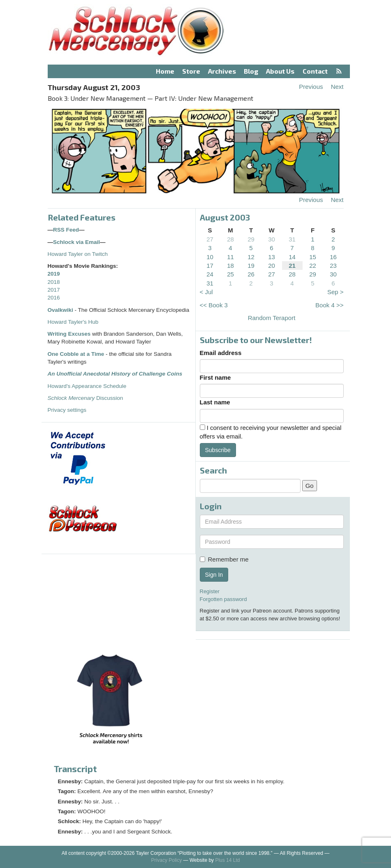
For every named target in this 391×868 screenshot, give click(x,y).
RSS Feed (66, 230)
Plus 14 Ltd (227, 860)
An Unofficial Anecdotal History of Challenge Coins (115, 374)
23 (333, 266)
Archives (222, 71)
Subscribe (218, 450)
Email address (221, 353)
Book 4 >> (329, 305)
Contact (315, 71)
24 (210, 274)
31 (292, 239)
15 (313, 257)
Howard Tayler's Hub (73, 322)
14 (292, 257)
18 (230, 266)
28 (230, 239)
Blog (251, 71)
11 (230, 257)
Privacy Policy (167, 860)
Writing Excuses (69, 334)
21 (292, 266)
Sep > (335, 292)
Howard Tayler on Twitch (78, 254)
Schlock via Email (76, 242)
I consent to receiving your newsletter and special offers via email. (271, 432)
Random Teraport (272, 318)
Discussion (86, 398)
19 (251, 266)
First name (215, 377)
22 (313, 266)
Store (191, 71)
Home (165, 71)
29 (251, 239)
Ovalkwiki (61, 310)
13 (272, 257)
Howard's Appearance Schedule (87, 386)
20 (272, 266)
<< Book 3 (214, 305)
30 (272, 239)
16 (333, 257)
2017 (54, 290)
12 (251, 257)
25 (230, 274)
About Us (280, 71)
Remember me (224, 559)
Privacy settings (67, 410)
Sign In (214, 575)
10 (210, 257)
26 (251, 274)
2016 (54, 298)
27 (210, 239)
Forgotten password (223, 599)
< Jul (206, 292)
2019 (54, 274)
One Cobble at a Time (76, 354)
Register (210, 591)
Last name (215, 402)
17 (210, 266)
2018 (54, 282)
